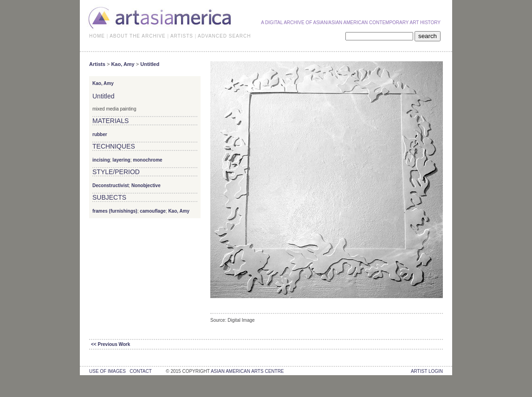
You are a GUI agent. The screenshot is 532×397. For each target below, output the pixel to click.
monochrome (147, 160)
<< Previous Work (110, 344)
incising (101, 160)
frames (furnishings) (115, 211)
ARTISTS (182, 36)
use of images (107, 371)
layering (121, 160)
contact (140, 371)
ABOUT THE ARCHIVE (138, 36)
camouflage (153, 211)
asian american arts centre (247, 371)
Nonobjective (146, 185)
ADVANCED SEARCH (224, 36)
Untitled (150, 64)
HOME (97, 36)
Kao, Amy (123, 64)
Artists (97, 64)
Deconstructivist (110, 185)
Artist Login (427, 371)
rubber (100, 134)
